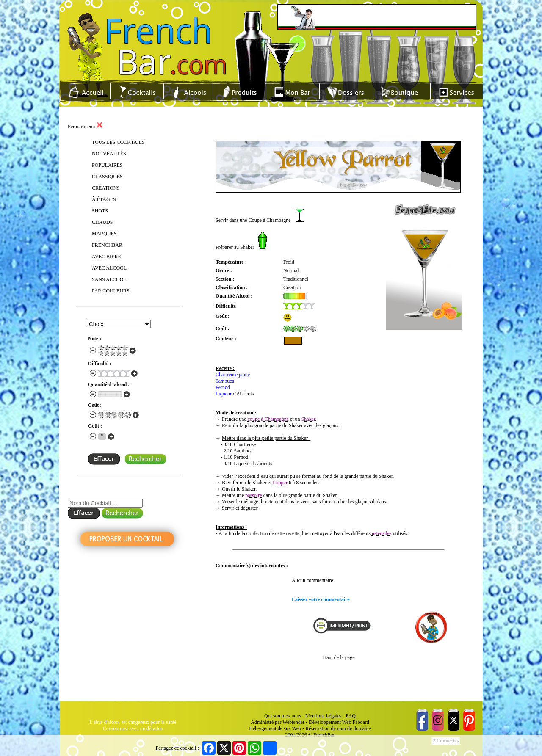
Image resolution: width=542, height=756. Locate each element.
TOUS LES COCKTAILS (118, 142)
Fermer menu (85, 127)
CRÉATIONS (106, 188)
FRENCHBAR (107, 245)
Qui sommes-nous (283, 716)
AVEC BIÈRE (106, 257)
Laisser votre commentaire (321, 599)
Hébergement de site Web (275, 728)
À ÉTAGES (104, 199)
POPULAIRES (107, 165)
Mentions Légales (324, 716)
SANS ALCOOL (109, 279)
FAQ (351, 716)
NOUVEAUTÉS (109, 154)
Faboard (361, 722)
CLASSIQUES (107, 177)
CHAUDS (102, 222)
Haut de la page (339, 657)
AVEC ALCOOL (109, 268)
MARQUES (104, 234)
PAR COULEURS (111, 291)
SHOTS (100, 211)
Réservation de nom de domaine (338, 728)
